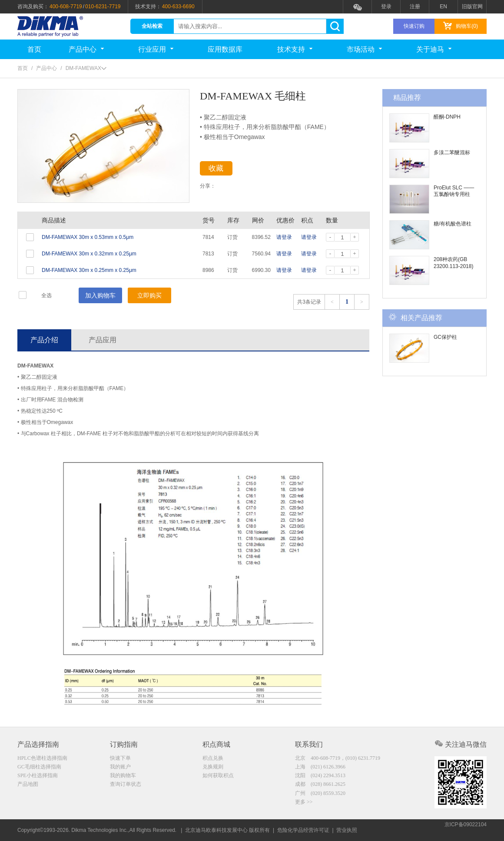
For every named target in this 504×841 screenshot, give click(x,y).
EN (443, 7)
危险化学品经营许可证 (303, 830)
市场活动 (364, 49)
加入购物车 (100, 295)
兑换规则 (213, 767)
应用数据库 (225, 49)
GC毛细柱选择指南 (39, 767)
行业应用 (156, 49)
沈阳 (320, 776)
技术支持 (295, 49)
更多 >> (304, 804)
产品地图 (28, 785)
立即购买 (149, 295)
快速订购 (414, 26)
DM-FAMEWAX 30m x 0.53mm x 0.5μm (88, 237)
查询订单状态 (126, 785)
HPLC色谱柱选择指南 (42, 758)
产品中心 (86, 49)
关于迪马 (434, 49)
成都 (320, 785)
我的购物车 (123, 776)
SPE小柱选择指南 (38, 776)
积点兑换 (213, 758)
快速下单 (120, 758)
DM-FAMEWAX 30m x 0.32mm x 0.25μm (89, 254)
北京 (338, 758)
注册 (415, 7)
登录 (386, 7)
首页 (34, 49)
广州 (320, 795)
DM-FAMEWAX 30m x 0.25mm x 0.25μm (89, 270)
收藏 (222, 170)
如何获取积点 (218, 776)
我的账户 (120, 767)
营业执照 (347, 830)
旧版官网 (472, 7)
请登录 (284, 237)
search (335, 26)
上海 (320, 767)
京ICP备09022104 (466, 830)
